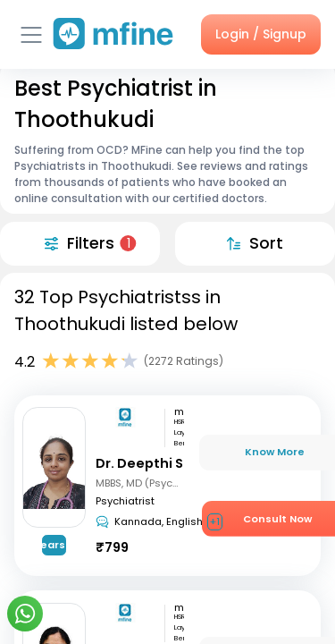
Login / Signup (261, 34)
